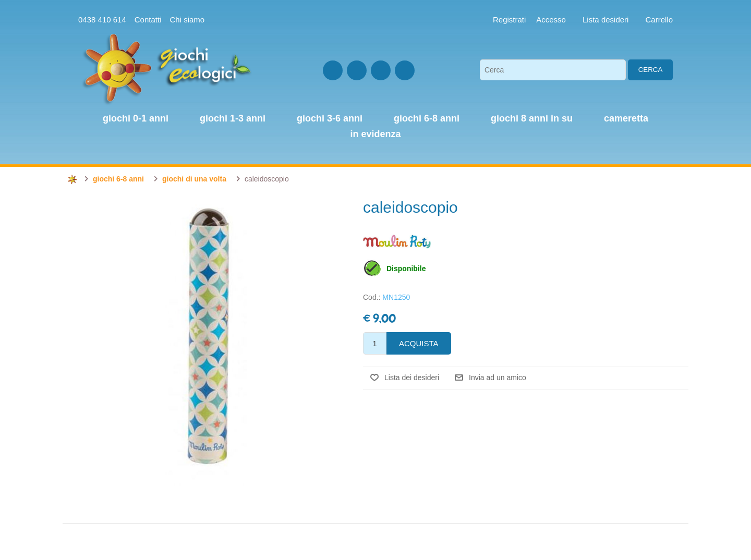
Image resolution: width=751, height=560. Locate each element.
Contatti (148, 20)
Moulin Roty (397, 242)
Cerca (651, 70)
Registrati (509, 20)
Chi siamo (187, 20)
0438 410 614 (102, 20)
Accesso (551, 20)
